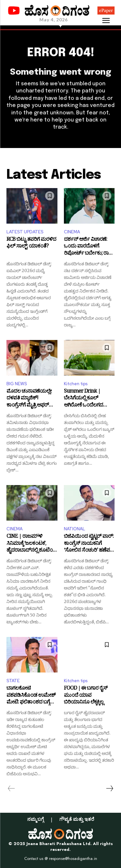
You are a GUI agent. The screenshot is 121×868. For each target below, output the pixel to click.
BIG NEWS (17, 384)
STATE (13, 681)
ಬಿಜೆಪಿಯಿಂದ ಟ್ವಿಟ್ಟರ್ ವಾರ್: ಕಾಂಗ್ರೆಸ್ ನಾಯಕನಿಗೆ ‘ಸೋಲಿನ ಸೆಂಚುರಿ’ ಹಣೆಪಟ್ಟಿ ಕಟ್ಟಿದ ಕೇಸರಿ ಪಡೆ (89, 544)
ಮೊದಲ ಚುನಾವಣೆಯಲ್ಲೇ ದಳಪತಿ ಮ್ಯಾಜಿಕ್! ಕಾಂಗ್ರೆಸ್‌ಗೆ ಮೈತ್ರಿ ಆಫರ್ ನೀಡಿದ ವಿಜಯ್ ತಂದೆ (29, 399)
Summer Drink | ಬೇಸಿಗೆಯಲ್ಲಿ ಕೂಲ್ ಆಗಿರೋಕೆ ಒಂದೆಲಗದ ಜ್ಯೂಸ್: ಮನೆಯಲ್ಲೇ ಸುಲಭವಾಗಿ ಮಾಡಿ (83, 399)
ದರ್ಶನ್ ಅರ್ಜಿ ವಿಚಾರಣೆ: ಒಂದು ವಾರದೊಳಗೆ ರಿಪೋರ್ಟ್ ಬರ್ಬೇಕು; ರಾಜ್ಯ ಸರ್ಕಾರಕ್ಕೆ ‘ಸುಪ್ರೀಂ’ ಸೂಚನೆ (88, 247)
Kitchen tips (76, 384)
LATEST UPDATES (25, 232)
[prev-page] (11, 789)
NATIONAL (75, 529)
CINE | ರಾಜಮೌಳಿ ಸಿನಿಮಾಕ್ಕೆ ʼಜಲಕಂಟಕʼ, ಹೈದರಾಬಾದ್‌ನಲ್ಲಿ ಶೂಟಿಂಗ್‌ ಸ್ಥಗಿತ (32, 544)
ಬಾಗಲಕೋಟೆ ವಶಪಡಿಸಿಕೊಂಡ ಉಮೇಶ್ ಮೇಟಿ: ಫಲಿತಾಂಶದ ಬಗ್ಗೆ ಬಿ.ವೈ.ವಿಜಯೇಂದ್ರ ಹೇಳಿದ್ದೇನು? (31, 696)
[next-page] (109, 789)
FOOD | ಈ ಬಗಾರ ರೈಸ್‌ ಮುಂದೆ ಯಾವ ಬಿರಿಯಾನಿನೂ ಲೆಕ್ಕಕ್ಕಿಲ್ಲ (86, 696)
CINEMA (72, 232)
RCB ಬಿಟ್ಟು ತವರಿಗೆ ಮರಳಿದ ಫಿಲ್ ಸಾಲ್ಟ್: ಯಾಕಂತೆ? (31, 244)
